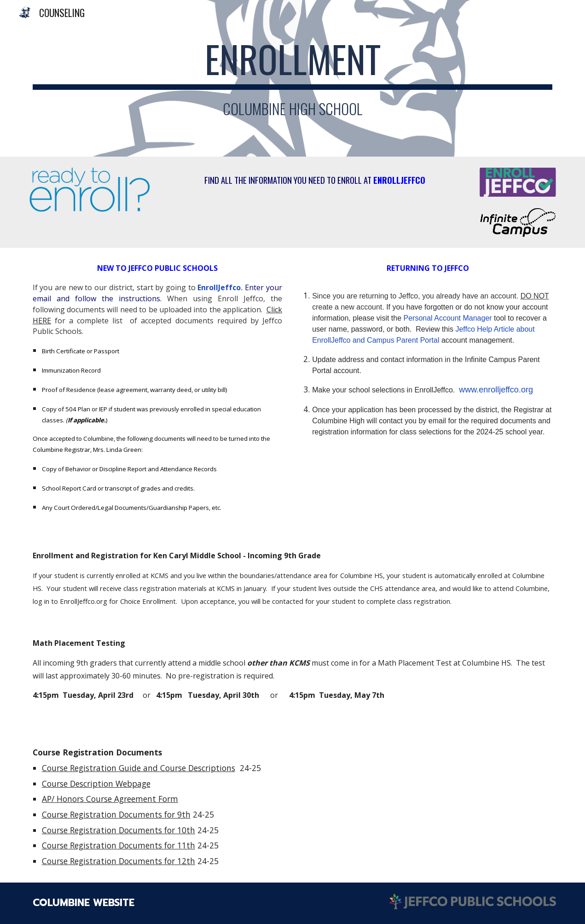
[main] (293, 78)
